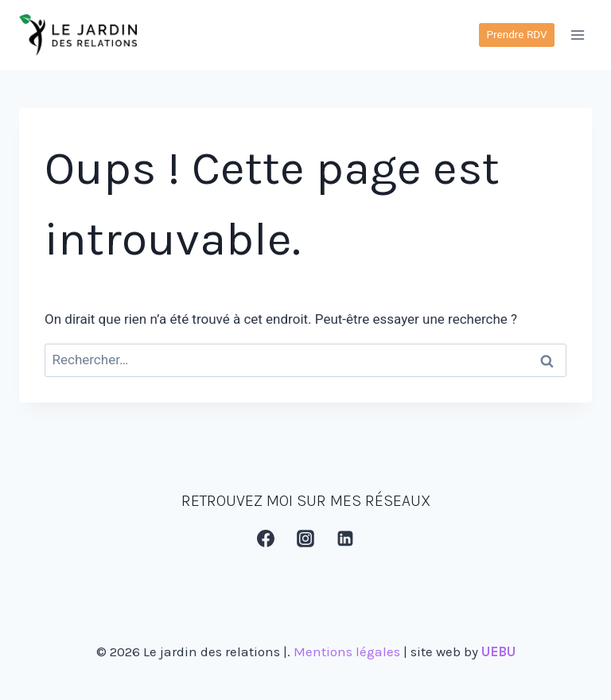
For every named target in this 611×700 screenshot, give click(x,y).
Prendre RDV (516, 34)
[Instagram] (305, 539)
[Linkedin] (346, 539)
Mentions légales (347, 651)
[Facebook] (266, 539)
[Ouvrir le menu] (577, 35)
